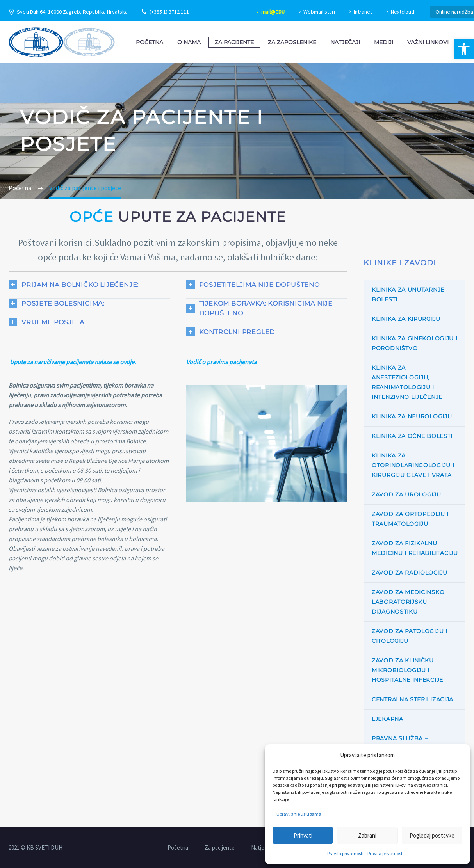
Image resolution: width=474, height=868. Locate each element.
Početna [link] (150, 42)
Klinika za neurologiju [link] (412, 416)
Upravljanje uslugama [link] (299, 814)
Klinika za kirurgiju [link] (406, 319)
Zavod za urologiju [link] (406, 494)
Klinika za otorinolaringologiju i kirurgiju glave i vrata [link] (413, 465)
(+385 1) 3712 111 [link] (169, 12)
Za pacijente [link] (234, 42)
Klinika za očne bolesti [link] (412, 436)
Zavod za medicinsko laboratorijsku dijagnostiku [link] (408, 602)
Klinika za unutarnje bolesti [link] (408, 294)
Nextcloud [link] (403, 12)
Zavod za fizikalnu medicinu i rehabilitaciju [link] (415, 548)
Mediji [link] (384, 42)
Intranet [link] (363, 12)
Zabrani (367, 835)
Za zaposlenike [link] (292, 42)
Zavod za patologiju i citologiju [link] (410, 636)
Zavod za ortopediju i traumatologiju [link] (410, 519)
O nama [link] (189, 42)
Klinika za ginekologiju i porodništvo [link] (415, 343)
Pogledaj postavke (432, 835)
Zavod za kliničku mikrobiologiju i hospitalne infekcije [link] (407, 670)
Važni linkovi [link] (428, 42)
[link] (464, 49)
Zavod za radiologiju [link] (410, 573)
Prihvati (303, 835)
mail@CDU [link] (273, 12)
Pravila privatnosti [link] (345, 853)
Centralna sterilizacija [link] (413, 699)
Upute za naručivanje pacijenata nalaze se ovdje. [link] (73, 362)
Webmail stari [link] (319, 12)
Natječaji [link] (345, 42)
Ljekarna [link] (388, 719)
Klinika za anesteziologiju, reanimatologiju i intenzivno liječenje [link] (407, 382)
